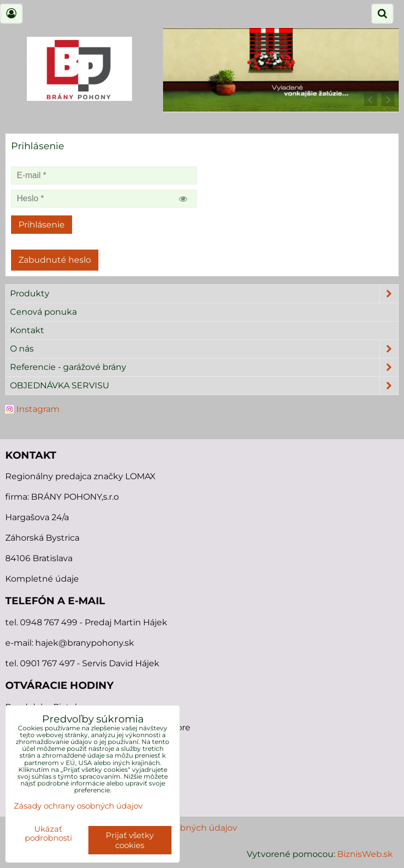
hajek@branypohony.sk (85, 643)
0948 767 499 (50, 622)
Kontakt (27, 330)
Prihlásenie (42, 225)
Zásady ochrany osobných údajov (78, 806)
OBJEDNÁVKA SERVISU (204, 386)
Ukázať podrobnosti (48, 834)
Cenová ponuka (43, 312)
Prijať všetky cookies (130, 840)
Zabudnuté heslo (55, 260)
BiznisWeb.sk (365, 854)
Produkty (204, 294)
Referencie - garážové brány (204, 367)
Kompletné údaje (42, 579)
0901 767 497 (47, 663)
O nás (204, 349)
